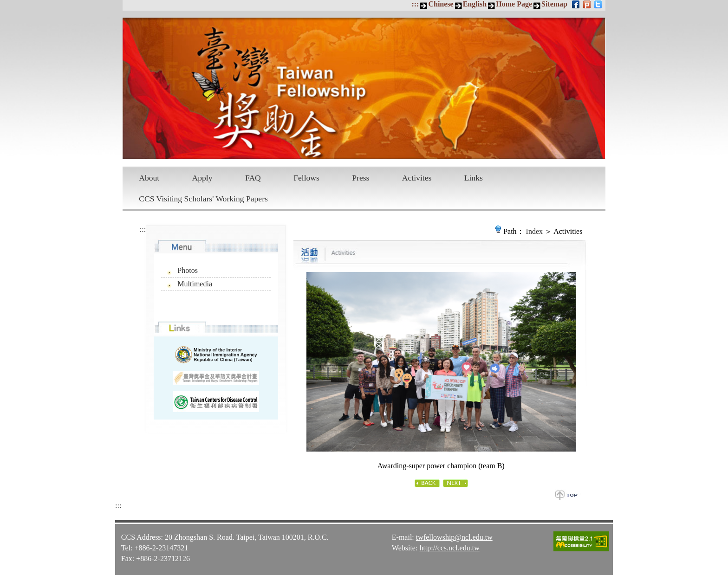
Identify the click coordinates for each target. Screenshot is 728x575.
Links (474, 178)
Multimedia (195, 284)
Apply (202, 178)
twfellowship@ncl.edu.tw (454, 537)
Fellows (306, 178)
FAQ (253, 178)
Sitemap (554, 4)
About (149, 178)
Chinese (441, 4)
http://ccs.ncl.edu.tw (449, 548)
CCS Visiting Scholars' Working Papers (203, 199)
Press (361, 178)
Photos (188, 270)
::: (415, 4)
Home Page (514, 4)
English (475, 4)
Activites (417, 178)
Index (534, 231)
